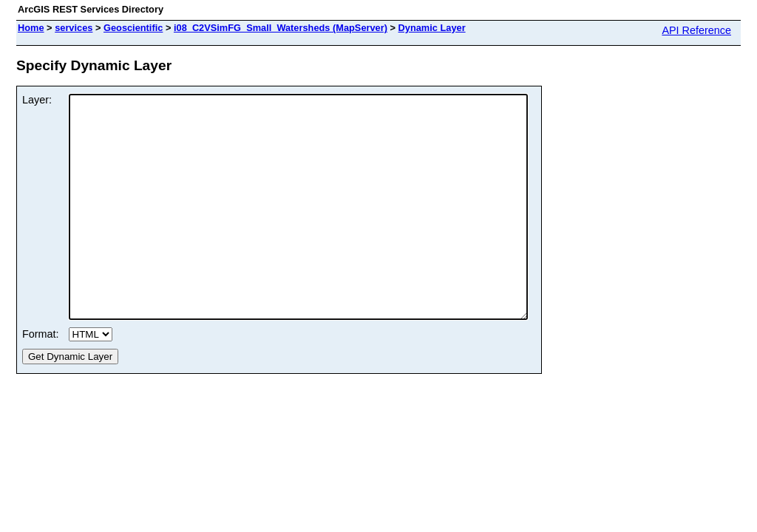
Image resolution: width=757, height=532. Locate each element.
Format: (41, 378)
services (74, 28)
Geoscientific (133, 28)
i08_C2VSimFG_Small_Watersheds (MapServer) (281, 28)
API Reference (696, 30)
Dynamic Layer (432, 28)
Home (31, 28)
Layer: (37, 100)
